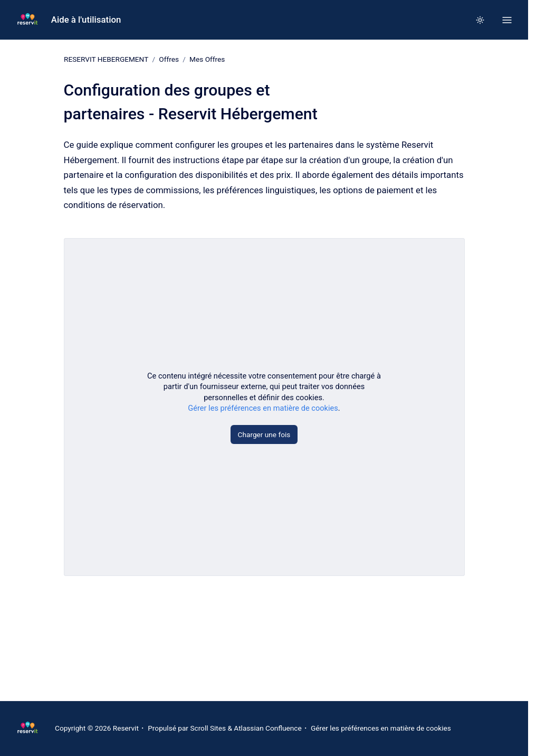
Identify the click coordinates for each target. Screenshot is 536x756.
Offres (169, 59)
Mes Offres (207, 59)
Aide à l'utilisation (86, 20)
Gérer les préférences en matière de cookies (263, 408)
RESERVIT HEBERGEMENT (106, 59)
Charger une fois (264, 434)
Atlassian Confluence (267, 728)
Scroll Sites (208, 728)
